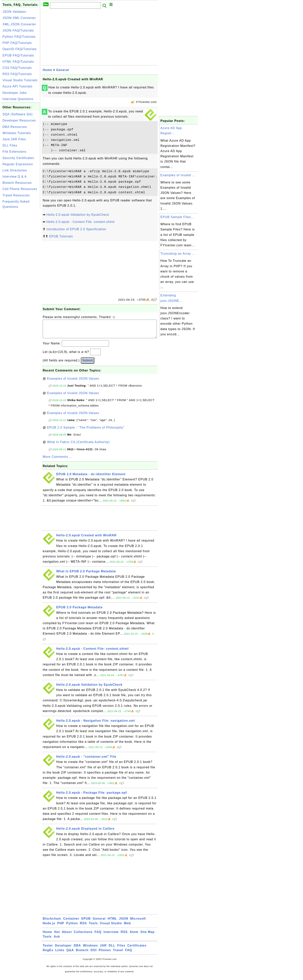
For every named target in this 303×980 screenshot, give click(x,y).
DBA (77, 949)
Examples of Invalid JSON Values (73, 382)
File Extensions (14, 152)
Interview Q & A (15, 177)
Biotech (82, 954)
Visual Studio (111, 927)
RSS (83, 927)
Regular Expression (18, 164)
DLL (112, 949)
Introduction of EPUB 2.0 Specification (76, 229)
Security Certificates (18, 158)
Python (72, 927)
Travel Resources (16, 195)
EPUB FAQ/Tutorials (18, 55)
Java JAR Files (14, 139)
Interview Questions (18, 99)
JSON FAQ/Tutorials (18, 30)
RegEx (48, 954)
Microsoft (138, 922)
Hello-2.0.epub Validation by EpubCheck (78, 215)
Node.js (49, 927)
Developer (63, 949)
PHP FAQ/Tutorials (17, 43)
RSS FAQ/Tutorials (17, 74)
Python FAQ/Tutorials (19, 37)
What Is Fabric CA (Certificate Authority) (78, 446)
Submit (88, 364)
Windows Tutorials (17, 133)
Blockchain (52, 922)
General (63, 70)
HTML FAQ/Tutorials (18, 62)
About (67, 936)
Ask (57, 940)
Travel (118, 954)
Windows (90, 949)
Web (127, 927)
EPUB (86, 922)
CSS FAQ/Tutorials (17, 68)
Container (71, 922)
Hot (57, 936)
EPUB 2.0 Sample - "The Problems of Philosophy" (86, 431)
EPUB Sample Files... (177, 217)
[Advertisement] (21, 268)
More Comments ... (57, 461)
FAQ (98, 936)
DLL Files (10, 145)
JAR (103, 949)
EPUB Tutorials (61, 236)
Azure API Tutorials (17, 86)
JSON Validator (14, 12)
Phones (105, 954)
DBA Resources (15, 127)
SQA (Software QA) (18, 114)
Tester (48, 949)
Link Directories (15, 170)
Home (47, 70)
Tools (93, 927)
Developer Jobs (15, 93)
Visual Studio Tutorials (20, 80)
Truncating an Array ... (178, 254)
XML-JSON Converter (19, 24)
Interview (111, 936)
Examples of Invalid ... (178, 175)
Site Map (147, 936)
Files (121, 949)
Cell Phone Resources (20, 189)
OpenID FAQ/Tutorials (20, 49)
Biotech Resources (17, 183)
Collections (83, 936)
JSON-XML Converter (19, 18)
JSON (124, 922)
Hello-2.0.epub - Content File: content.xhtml (80, 222)
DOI (94, 954)
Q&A (70, 954)
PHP (61, 927)
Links (60, 954)
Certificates (137, 949)
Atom (134, 936)
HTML (112, 922)
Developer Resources (19, 120)
